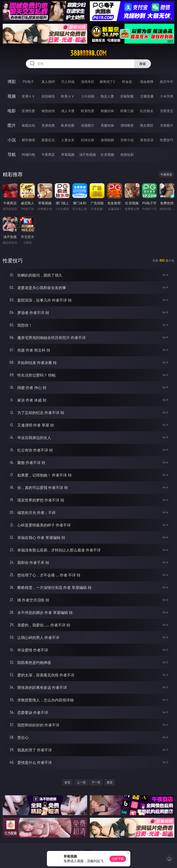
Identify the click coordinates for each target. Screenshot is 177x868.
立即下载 (118, 859)
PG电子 (28, 82)
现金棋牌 (147, 82)
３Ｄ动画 (88, 96)
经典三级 (127, 111)
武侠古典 (88, 140)
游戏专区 (88, 82)
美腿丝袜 (107, 125)
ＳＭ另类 (167, 96)
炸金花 (127, 82)
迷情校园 (107, 140)
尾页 (110, 782)
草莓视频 (68, 155)
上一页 (81, 782)
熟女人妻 (107, 96)
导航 (12, 154)
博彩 (12, 82)
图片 (12, 125)
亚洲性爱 (28, 111)
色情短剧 (127, 155)
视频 (12, 96)
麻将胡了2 (107, 82)
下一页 (96, 782)
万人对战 (68, 82)
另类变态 (167, 111)
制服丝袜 (107, 111)
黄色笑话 (147, 140)
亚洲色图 (48, 125)
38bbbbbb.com (88, 53)
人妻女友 (68, 140)
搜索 (143, 64)
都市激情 (28, 140)
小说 (12, 140)
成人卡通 (68, 111)
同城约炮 (28, 155)
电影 (12, 111)
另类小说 (127, 140)
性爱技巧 (167, 140)
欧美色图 (68, 125)
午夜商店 (48, 155)
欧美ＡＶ (68, 96)
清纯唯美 (127, 125)
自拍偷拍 (48, 96)
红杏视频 (107, 155)
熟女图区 (147, 125)
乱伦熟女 (147, 111)
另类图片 (167, 125)
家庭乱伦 (48, 140)
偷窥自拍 (28, 125)
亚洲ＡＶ (28, 96)
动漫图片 (88, 125)
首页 (67, 782)
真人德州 (48, 82)
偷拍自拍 (48, 111)
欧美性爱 (88, 111)
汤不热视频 (88, 155)
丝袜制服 (127, 96)
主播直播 (147, 96)
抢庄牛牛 (167, 82)
